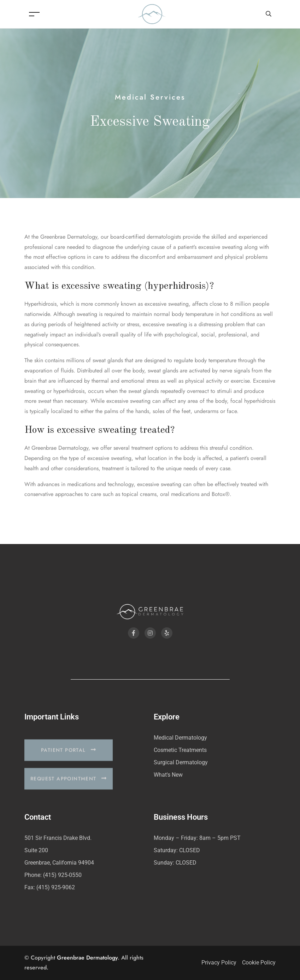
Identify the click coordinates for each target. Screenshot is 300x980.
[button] (69, 758)
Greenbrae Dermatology (87, 958)
